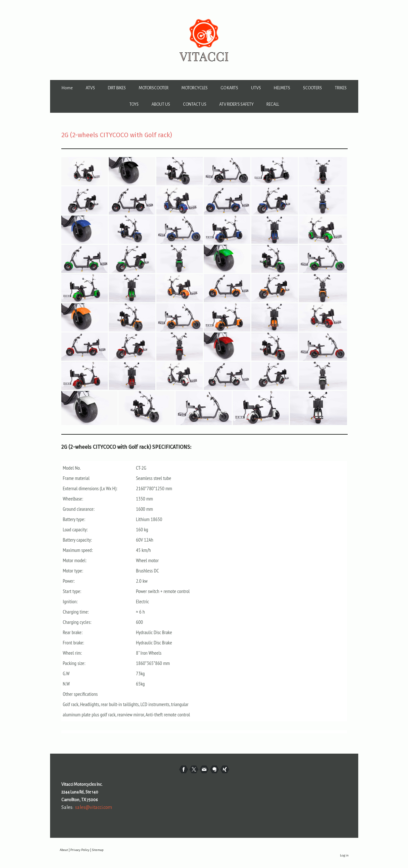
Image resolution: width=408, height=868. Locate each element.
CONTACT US (195, 104)
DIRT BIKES (117, 88)
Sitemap (98, 850)
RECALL (273, 104)
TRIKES (341, 88)
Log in (344, 855)
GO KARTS (229, 88)
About (64, 850)
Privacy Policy (80, 850)
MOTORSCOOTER (154, 88)
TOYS (134, 104)
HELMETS (282, 88)
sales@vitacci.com (94, 807)
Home (67, 88)
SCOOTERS (313, 88)
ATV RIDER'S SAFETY (236, 104)
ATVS (90, 88)
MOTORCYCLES (195, 88)
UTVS (256, 88)
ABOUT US (161, 104)
